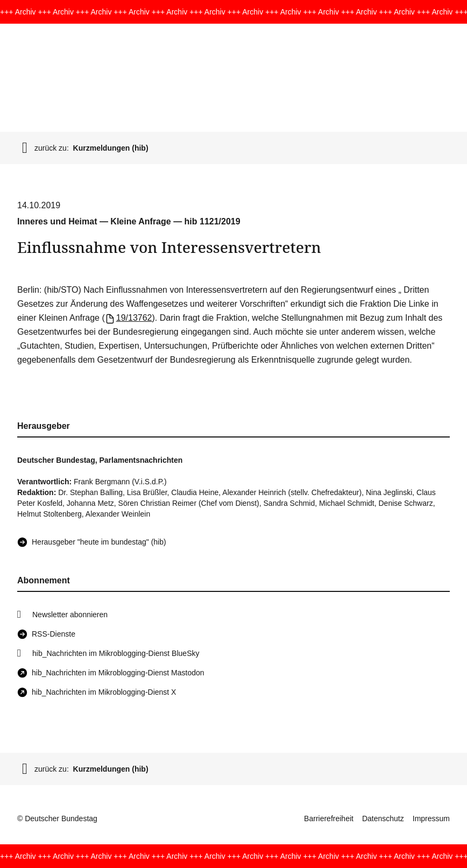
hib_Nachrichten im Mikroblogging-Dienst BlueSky (116, 653)
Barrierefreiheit (329, 818)
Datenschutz (383, 818)
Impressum (431, 818)
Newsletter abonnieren (70, 615)
